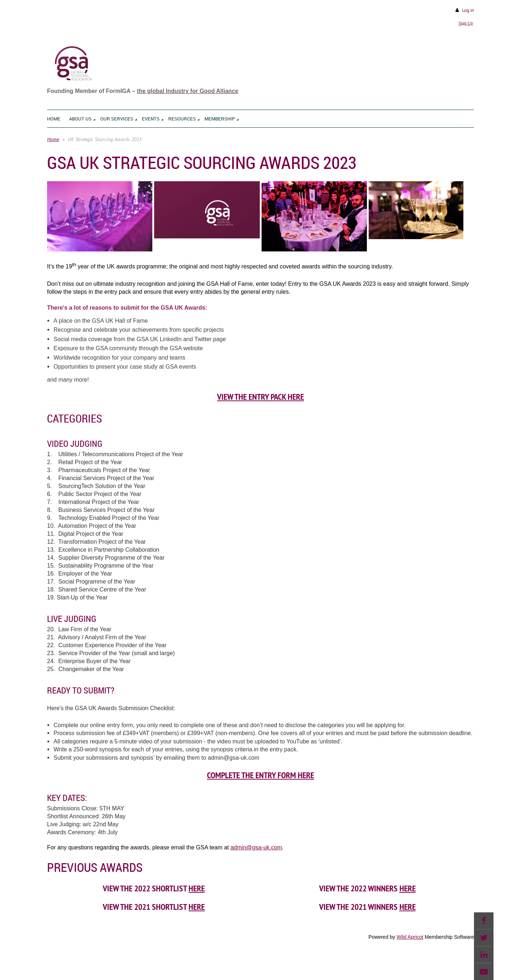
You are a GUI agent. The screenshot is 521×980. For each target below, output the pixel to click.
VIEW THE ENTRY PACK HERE (260, 397)
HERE (197, 888)
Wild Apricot (410, 937)
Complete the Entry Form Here (260, 775)
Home (53, 139)
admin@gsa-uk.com (256, 847)
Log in (468, 10)
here (197, 907)
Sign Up (466, 23)
